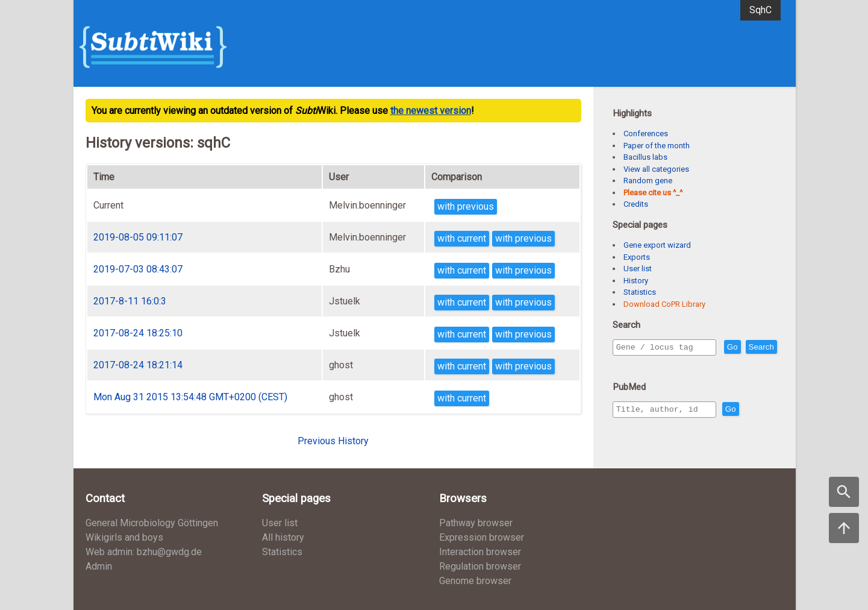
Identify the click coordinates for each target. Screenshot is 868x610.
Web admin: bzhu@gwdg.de (144, 552)
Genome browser (475, 581)
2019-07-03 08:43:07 (138, 269)
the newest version (431, 111)
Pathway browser (476, 523)
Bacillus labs (645, 157)
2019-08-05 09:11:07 (138, 237)
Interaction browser (480, 552)
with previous (466, 206)
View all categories (656, 169)
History (636, 281)
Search (631, 364)
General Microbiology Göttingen (152, 523)
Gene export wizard (657, 245)
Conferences (646, 134)
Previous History (333, 441)
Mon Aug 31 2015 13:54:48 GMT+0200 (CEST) (190, 397)
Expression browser (482, 537)
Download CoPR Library (664, 304)
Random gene (648, 181)
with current (462, 238)
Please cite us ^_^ (653, 193)
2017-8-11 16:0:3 (130, 301)
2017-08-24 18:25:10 (138, 333)
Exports (637, 257)
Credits (636, 204)
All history (283, 537)
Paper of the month (657, 146)
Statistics (640, 292)
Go (758, 347)
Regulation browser (480, 566)
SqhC (760, 10)
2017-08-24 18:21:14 (138, 365)
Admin (99, 566)
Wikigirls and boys (124, 537)
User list (638, 269)
